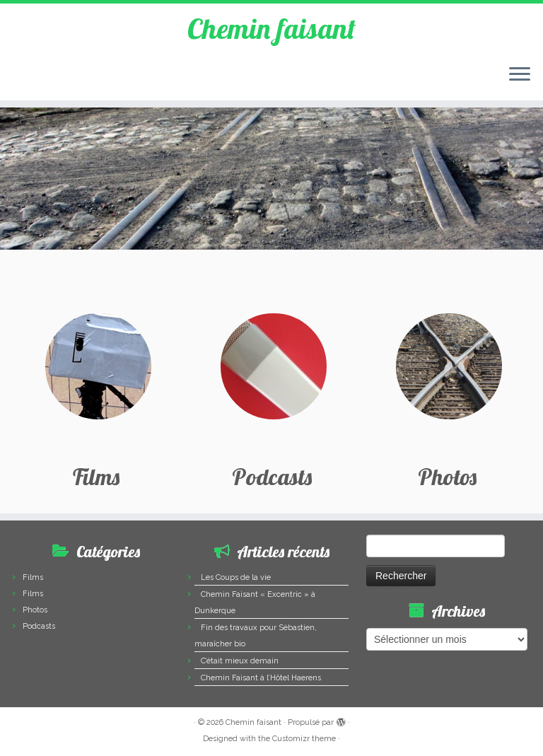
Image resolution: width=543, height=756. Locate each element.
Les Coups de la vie (236, 577)
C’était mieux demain (240, 661)
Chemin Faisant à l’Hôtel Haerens (261, 678)
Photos (35, 610)
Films (33, 577)
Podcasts (39, 626)
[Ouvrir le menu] (520, 75)
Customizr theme (304, 739)
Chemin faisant (271, 28)
